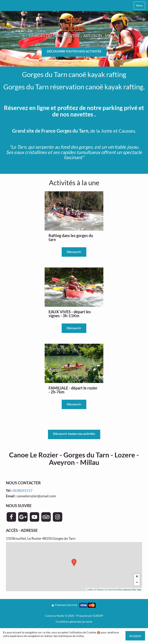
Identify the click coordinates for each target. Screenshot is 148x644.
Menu (139, 5)
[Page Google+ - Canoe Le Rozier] (23, 517)
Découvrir (74, 252)
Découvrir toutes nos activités (74, 434)
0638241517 (23, 490)
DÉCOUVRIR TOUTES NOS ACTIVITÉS (74, 51)
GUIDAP (98, 616)
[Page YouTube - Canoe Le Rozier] (34, 517)
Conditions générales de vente (74, 622)
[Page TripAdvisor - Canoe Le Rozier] (46, 517)
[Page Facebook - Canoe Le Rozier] (11, 517)
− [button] (137, 583)
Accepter (135, 636)
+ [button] (137, 577)
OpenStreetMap (115, 590)
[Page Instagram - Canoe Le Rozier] (58, 517)
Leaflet (90, 590)
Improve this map (132, 590)
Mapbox (101, 590)
